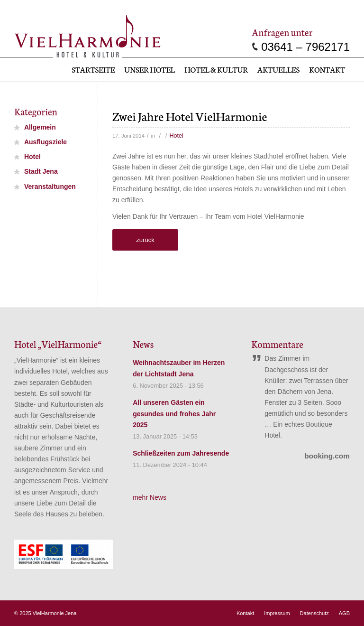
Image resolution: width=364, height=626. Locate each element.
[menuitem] (93, 69)
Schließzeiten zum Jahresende (181, 453)
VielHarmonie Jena (55, 613)
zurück (145, 240)
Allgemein (40, 127)
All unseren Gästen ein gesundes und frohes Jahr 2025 (174, 414)
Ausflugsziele (45, 142)
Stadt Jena (41, 172)
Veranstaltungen (50, 187)
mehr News (150, 497)
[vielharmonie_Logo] (87, 35)
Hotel (177, 136)
